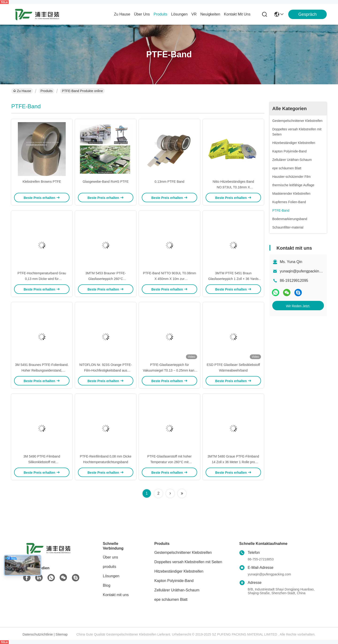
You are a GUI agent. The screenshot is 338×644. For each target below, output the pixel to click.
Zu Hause (122, 14)
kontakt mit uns (237, 14)
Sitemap (62, 634)
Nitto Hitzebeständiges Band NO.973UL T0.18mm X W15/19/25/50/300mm (233, 187)
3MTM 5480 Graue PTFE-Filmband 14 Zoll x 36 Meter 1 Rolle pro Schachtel (233, 462)
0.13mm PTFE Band (170, 182)
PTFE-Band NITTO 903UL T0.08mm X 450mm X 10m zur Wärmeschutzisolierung (169, 279)
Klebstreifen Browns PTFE (42, 182)
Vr (194, 14)
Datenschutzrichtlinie (38, 634)
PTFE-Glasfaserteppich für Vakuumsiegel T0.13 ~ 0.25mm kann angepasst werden (169, 370)
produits (160, 14)
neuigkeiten (210, 14)
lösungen (179, 14)
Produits (47, 91)
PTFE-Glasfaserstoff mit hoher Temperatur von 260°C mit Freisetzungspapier (170, 462)
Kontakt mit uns (116, 595)
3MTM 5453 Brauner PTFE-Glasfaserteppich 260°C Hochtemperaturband (106, 279)
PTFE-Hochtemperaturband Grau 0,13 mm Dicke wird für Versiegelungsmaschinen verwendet (42, 279)
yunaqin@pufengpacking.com (305, 271)
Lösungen (111, 576)
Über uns (142, 14)
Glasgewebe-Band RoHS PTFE (106, 182)
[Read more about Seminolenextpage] (170, 493)
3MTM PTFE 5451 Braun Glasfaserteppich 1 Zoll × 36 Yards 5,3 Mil (233, 279)
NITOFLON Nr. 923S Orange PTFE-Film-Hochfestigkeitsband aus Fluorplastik (106, 370)
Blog (107, 585)
